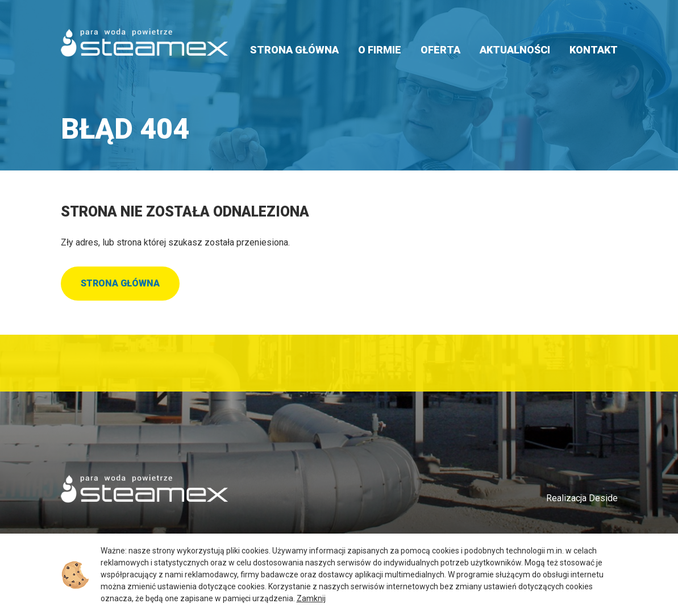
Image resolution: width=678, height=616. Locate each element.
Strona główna (294, 50)
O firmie (380, 50)
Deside (603, 498)
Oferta (440, 50)
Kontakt (594, 50)
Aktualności (515, 50)
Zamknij (311, 598)
